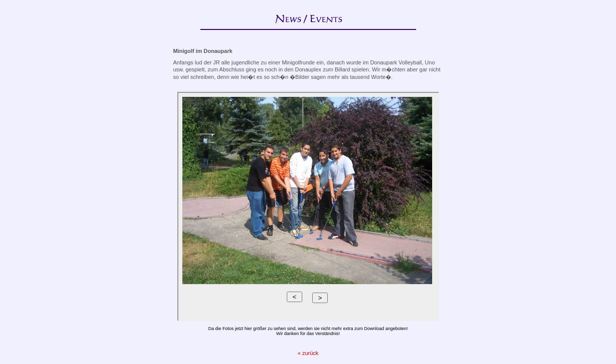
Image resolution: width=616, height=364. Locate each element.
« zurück (308, 353)
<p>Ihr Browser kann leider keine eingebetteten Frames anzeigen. (308, 206)
